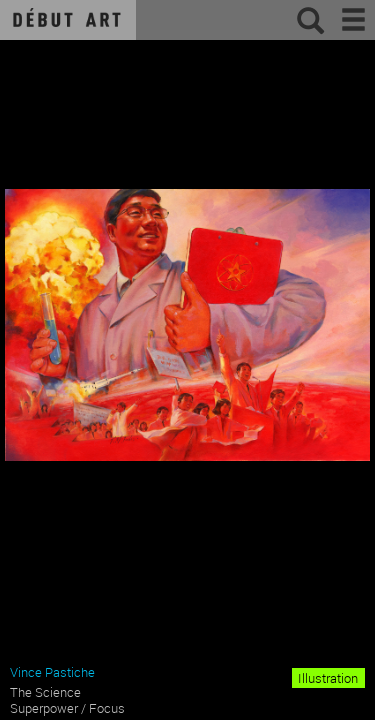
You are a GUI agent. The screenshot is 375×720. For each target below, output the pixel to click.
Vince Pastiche (52, 672)
